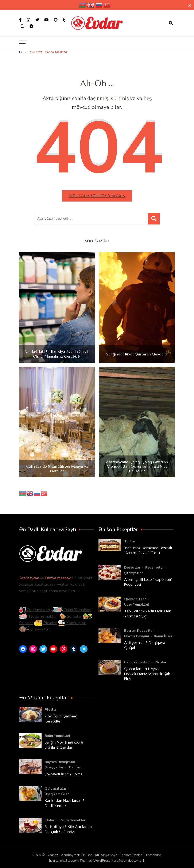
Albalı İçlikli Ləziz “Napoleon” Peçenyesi (148, 582)
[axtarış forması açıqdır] (171, 23)
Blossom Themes (79, 861)
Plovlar (160, 662)
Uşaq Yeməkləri (137, 605)
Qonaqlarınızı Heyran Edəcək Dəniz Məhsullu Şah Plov (147, 674)
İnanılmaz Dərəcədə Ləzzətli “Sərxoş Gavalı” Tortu (148, 550)
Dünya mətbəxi (58, 578)
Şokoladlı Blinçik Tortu (63, 774)
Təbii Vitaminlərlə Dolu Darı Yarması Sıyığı (148, 613)
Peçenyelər (154, 568)
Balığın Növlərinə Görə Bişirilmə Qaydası (64, 745)
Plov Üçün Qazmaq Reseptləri (61, 718)
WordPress (102, 861)
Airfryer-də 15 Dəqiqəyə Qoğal (145, 645)
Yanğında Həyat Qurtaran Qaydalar (137, 354)
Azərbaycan (29, 578)
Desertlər (132, 568)
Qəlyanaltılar (135, 599)
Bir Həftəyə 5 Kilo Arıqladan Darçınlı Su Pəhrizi (68, 829)
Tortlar (130, 541)
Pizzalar (45, 623)
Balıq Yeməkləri (71, 610)
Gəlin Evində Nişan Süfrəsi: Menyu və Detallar (57, 469)
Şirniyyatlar (35, 629)
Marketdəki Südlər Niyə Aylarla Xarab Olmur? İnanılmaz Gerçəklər (57, 354)
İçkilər (50, 820)
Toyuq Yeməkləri (38, 616)
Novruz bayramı (137, 636)
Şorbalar (70, 616)
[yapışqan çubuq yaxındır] (190, 6)
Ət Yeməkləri (35, 610)
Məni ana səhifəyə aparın (97, 196)
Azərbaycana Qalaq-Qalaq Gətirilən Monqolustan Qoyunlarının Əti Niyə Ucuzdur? (137, 467)
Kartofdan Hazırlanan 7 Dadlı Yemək (65, 803)
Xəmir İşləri (72, 623)
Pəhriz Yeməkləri (73, 820)
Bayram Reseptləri (139, 631)
